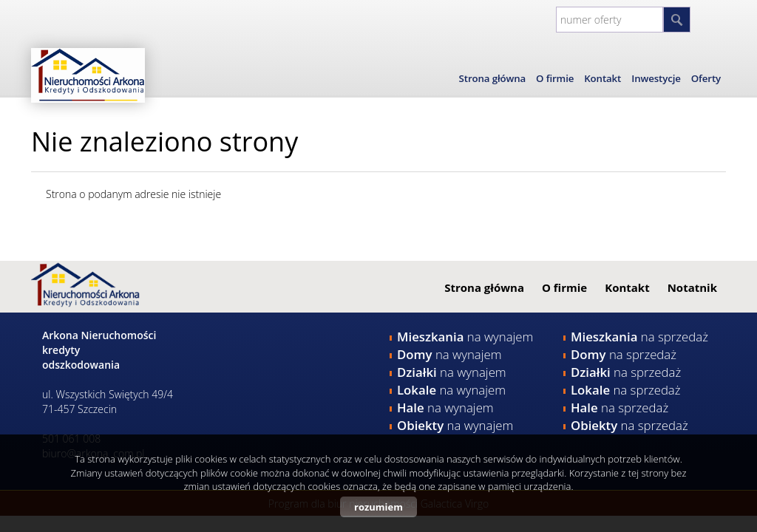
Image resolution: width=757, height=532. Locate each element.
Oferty (706, 78)
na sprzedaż (639, 337)
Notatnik (692, 287)
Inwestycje (656, 78)
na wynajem (465, 337)
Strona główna (493, 78)
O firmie (555, 78)
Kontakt (602, 78)
